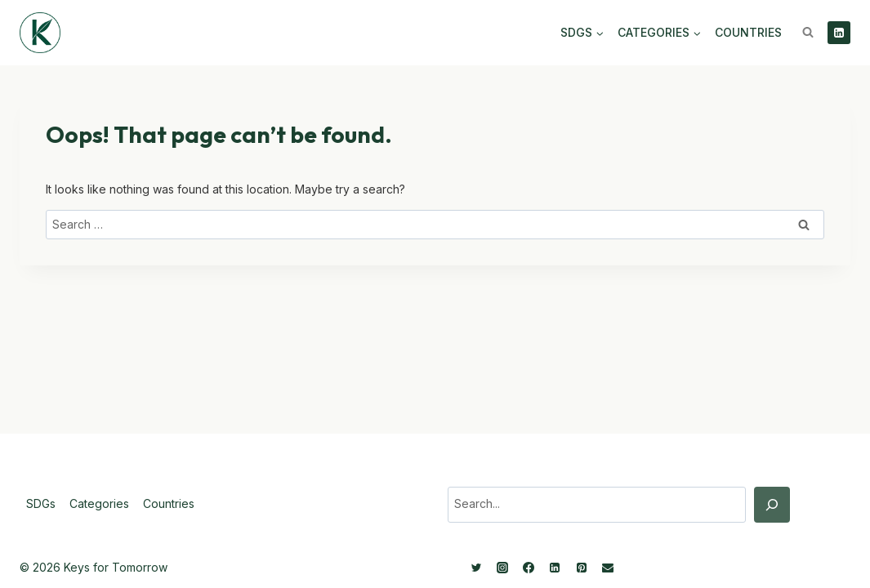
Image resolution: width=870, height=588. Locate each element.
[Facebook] (529, 568)
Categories (99, 503)
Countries (748, 32)
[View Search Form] (808, 33)
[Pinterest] (582, 568)
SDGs (41, 503)
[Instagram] (502, 568)
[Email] (608, 568)
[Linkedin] (839, 33)
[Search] (772, 505)
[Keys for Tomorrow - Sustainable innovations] (40, 33)
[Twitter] (476, 568)
